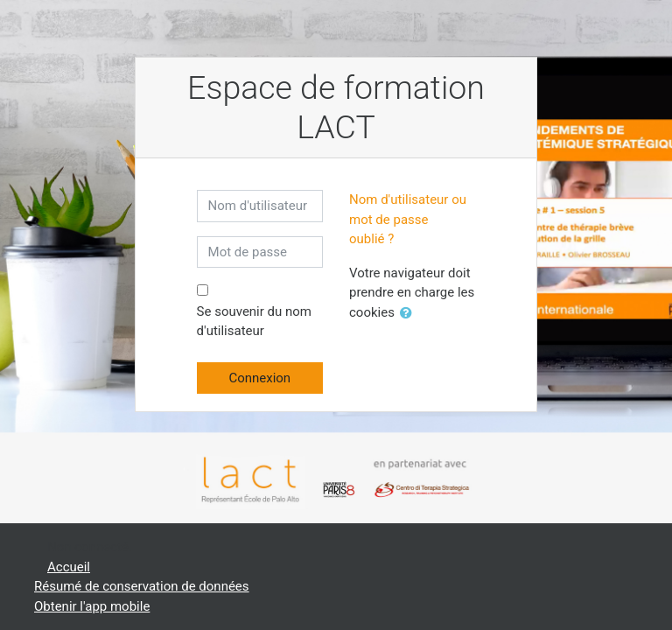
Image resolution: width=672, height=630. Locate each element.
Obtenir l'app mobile (92, 606)
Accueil (69, 567)
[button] (409, 314)
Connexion (259, 378)
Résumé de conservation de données (142, 586)
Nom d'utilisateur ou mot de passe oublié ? (408, 219)
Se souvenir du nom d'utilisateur (254, 322)
